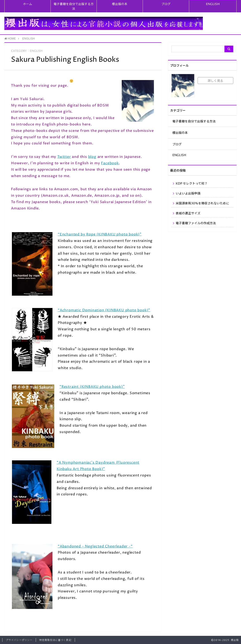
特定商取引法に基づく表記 (55, 640)
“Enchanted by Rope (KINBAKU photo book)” (100, 234)
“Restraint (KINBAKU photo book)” (92, 387)
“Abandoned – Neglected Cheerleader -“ (95, 546)
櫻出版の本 (120, 4)
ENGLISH (213, 4)
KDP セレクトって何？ (192, 184)
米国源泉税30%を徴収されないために (202, 203)
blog (92, 157)
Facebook (110, 163)
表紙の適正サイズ (188, 213)
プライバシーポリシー (19, 640)
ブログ (166, 4)
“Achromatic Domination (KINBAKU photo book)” (104, 310)
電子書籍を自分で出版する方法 (74, 7)
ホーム (28, 4)
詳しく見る (215, 81)
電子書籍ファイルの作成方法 (196, 223)
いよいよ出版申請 (188, 194)
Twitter (64, 157)
